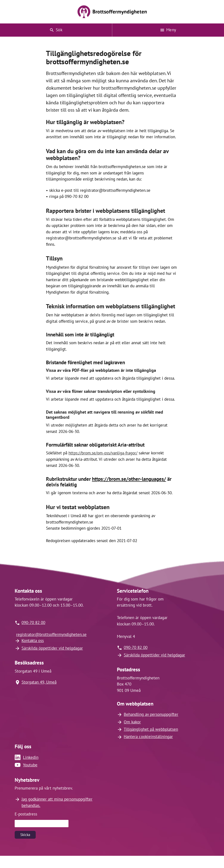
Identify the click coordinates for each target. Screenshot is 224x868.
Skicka (25, 835)
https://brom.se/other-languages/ (129, 479)
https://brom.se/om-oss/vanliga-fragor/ (103, 453)
